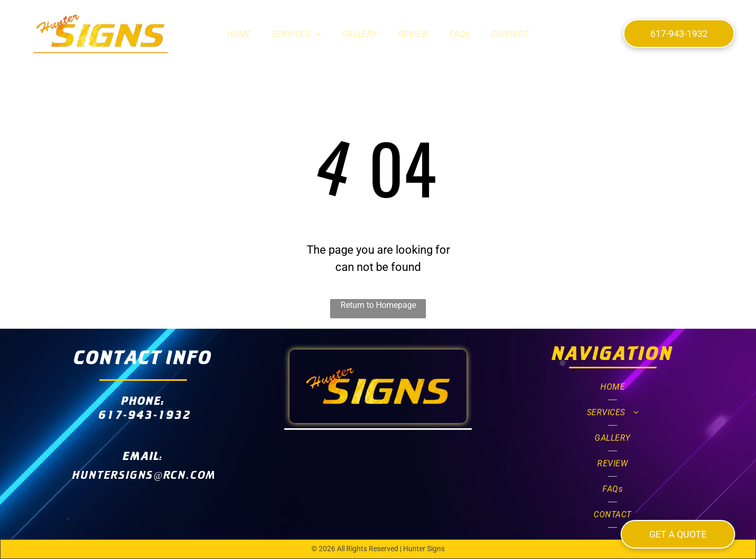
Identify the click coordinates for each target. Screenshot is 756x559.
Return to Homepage (378, 305)
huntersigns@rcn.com (144, 474)
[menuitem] (239, 34)
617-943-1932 (145, 414)
